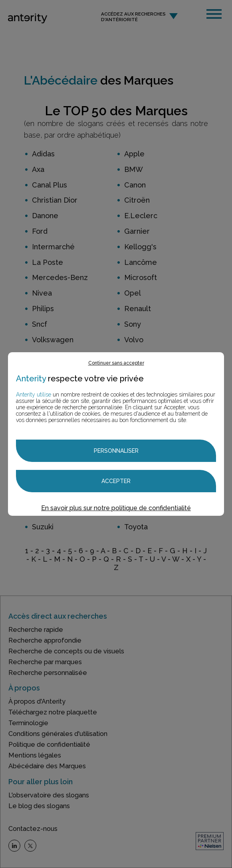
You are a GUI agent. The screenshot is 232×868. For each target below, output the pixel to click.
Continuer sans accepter (116, 363)
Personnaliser (116, 451)
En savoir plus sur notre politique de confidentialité (116, 508)
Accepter (116, 481)
